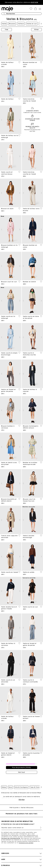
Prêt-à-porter (14, 808)
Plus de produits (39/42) (22, 767)
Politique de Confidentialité (11, 838)
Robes (4, 787)
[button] (31, 9)
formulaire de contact (26, 843)
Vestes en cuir (32, 24)
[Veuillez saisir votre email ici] (21, 828)
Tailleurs (21, 24)
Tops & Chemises (36, 787)
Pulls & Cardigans (21, 787)
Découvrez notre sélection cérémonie (21, 2)
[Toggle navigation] (40, 9)
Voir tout (21, 772)
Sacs (10, 787)
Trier (7, 30)
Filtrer (37, 30)
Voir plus (22, 799)
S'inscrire (40, 828)
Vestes (4, 24)
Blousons (12, 24)
